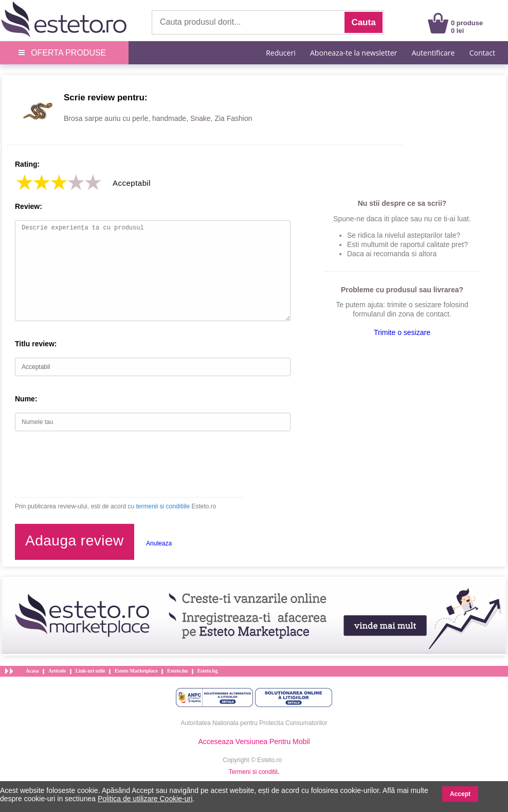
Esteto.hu (177, 671)
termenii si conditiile (163, 506)
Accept (460, 794)
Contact (482, 53)
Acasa (32, 671)
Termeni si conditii (253, 772)
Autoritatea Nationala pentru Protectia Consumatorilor (254, 723)
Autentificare (433, 53)
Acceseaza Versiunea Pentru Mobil (254, 742)
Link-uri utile (90, 671)
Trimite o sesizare (402, 332)
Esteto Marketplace (136, 671)
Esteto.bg (208, 671)
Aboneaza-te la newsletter (353, 53)
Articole (57, 671)
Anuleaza (159, 543)
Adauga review (75, 541)
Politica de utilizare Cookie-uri (145, 799)
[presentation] (93, 464)
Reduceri (280, 53)
